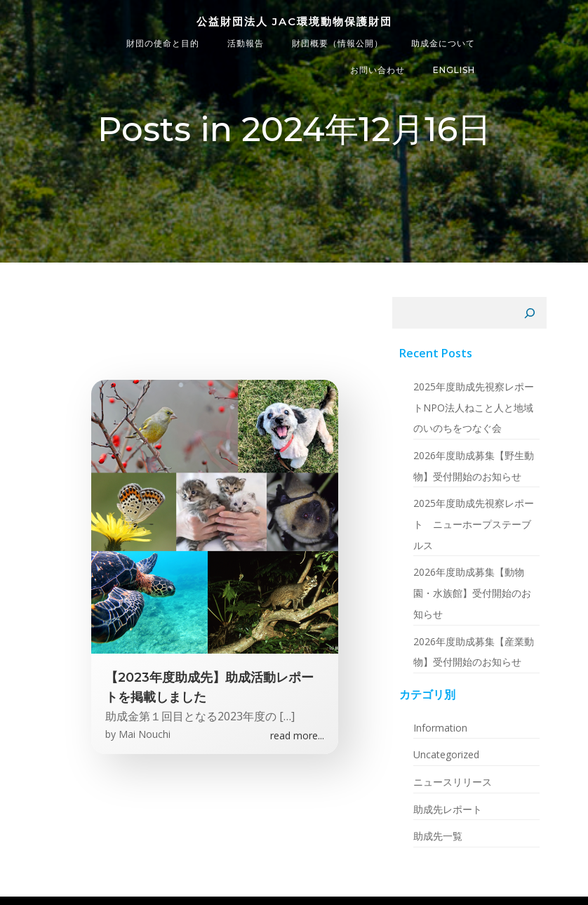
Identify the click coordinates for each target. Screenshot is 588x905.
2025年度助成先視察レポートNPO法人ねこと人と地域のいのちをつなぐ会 (474, 407)
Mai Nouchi (145, 734)
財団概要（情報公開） (338, 43)
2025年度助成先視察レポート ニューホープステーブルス (474, 524)
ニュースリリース (453, 782)
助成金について (443, 43)
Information (440, 728)
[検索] (530, 313)
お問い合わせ (377, 70)
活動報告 (246, 43)
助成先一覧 (438, 836)
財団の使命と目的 (163, 43)
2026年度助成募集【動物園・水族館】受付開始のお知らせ (472, 593)
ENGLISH (454, 70)
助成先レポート (448, 809)
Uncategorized (446, 754)
